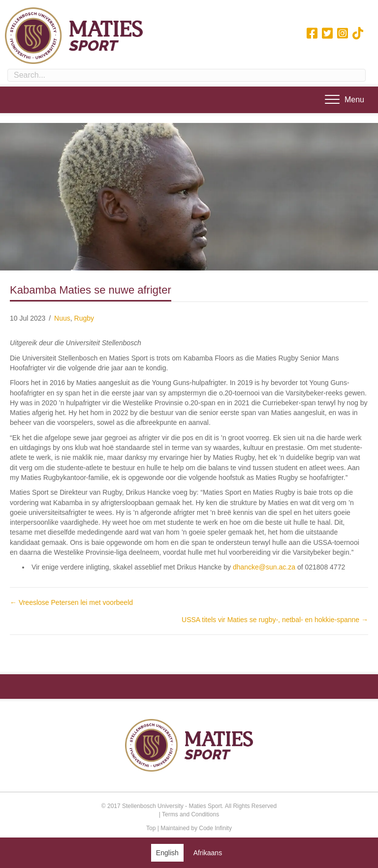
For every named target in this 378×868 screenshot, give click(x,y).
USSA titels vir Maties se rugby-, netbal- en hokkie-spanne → (275, 620)
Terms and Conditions (190, 814)
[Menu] (345, 100)
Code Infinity (215, 828)
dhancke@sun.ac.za (264, 567)
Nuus (62, 318)
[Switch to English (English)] (167, 853)
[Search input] (187, 75)
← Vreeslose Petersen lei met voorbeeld (71, 602)
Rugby (84, 318)
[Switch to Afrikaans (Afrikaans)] (208, 853)
